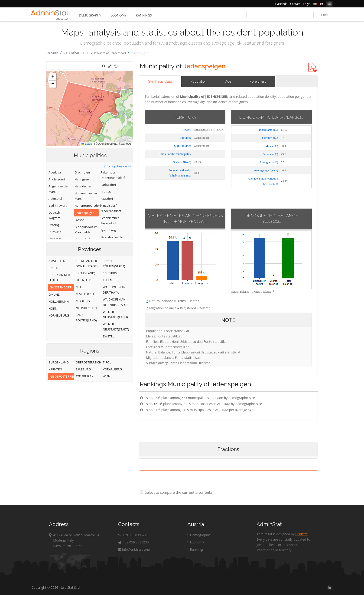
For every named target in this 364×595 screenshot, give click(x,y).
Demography (90, 15)
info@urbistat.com (134, 549)
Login (307, 4)
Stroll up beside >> (118, 166)
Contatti (295, 4)
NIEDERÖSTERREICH (76, 53)
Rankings (144, 15)
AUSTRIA (53, 53)
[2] (273, 291)
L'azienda (281, 4)
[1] (251, 291)
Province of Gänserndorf (110, 53)
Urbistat (301, 534)
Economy (119, 15)
